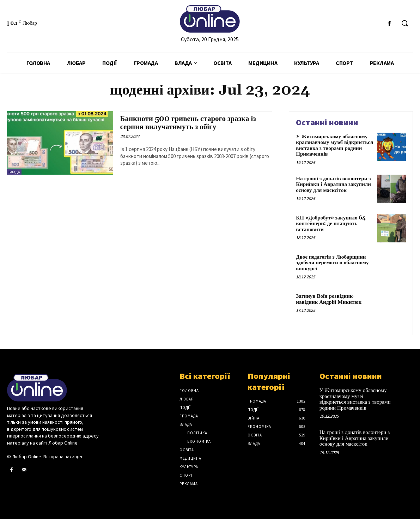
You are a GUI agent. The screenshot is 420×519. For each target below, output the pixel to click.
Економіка (199, 441)
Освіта (187, 450)
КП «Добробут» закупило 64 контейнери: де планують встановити (331, 224)
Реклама (189, 484)
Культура (189, 467)
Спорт (186, 475)
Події (185, 408)
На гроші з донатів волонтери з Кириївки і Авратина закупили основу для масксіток (333, 185)
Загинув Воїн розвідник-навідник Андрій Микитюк (329, 299)
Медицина (190, 458)
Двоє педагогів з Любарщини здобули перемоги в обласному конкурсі (332, 263)
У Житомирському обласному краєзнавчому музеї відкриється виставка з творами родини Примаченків (334, 146)
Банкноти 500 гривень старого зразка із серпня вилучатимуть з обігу (188, 123)
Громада (189, 416)
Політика (197, 433)
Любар (187, 399)
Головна (189, 391)
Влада (14, 172)
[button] (404, 24)
